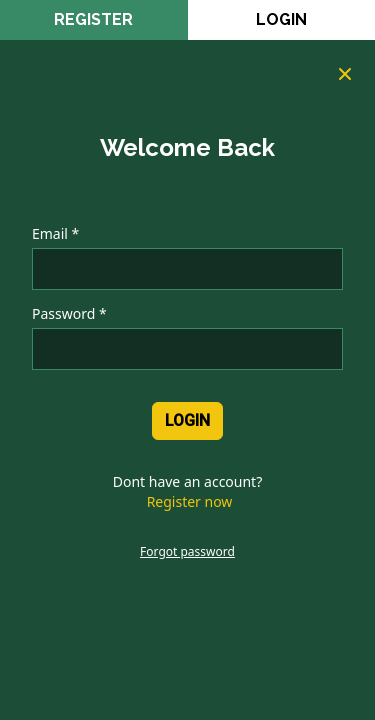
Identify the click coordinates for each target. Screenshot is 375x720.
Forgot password (187, 552)
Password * (69, 313)
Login (281, 19)
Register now (190, 501)
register (93, 19)
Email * (55, 233)
